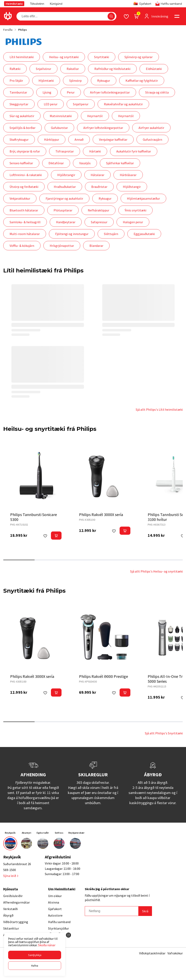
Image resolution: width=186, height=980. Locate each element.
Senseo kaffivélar (21, 163)
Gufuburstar (59, 128)
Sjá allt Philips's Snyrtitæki (164, 733)
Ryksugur (104, 81)
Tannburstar (18, 92)
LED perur (51, 104)
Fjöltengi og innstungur (72, 234)
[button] (35, 955)
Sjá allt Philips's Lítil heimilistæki (159, 409)
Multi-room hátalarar (25, 234)
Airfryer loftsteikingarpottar (110, 92)
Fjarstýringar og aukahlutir (64, 198)
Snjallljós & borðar (23, 128)
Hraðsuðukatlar (65, 187)
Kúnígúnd (56, 4)
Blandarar (96, 246)
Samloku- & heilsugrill (25, 222)
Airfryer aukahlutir (151, 128)
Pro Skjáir (16, 81)
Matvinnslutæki (61, 116)
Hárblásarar (128, 175)
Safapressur (99, 222)
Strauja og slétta (157, 92)
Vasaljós (85, 163)
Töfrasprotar (65, 151)
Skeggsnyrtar (19, 104)
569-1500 (10, 870)
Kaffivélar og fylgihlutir (142, 81)
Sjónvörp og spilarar (139, 57)
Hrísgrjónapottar (62, 246)
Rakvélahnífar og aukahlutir (123, 104)
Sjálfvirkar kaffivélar (120, 163)
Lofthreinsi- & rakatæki (26, 175)
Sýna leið (11, 876)
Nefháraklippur (99, 210)
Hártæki (95, 151)
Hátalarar (97, 175)
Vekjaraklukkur (20, 198)
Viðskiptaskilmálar (152, 953)
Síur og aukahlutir (22, 116)
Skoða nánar (47, 945)
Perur (71, 92)
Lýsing (47, 92)
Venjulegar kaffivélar (113, 139)
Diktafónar (56, 163)
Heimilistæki (14, 4)
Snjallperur (81, 104)
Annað (79, 139)
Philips (23, 30)
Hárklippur (52, 139)
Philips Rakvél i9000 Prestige (103, 676)
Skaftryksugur (19, 139)
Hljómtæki (46, 81)
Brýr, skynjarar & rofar (25, 151)
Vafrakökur (175, 953)
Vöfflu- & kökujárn (22, 246)
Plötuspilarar (63, 210)
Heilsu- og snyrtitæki (64, 57)
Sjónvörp (75, 81)
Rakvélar (73, 69)
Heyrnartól (95, 116)
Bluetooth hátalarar (24, 210)
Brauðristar (99, 187)
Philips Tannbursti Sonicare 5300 (34, 517)
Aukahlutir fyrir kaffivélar (134, 151)
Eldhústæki (154, 69)
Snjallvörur (43, 69)
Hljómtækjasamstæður (143, 198)
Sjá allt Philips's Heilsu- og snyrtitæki (156, 571)
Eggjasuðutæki (144, 234)
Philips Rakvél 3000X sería (101, 514)
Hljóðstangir (66, 175)
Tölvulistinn (37, 4)
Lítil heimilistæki (22, 57)
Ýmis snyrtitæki (135, 210)
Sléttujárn (111, 234)
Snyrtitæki (102, 57)
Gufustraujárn (152, 139)
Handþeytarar (66, 222)
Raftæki (15, 69)
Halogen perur (133, 222)
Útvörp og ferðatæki (24, 187)
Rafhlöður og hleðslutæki (112, 69)
